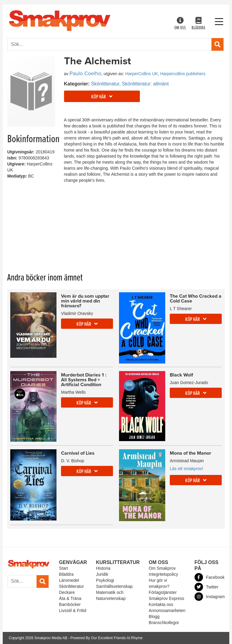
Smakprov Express (166, 598)
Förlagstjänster (163, 592)
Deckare (67, 592)
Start (63, 568)
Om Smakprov (162, 568)
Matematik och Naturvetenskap (111, 595)
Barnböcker (70, 604)
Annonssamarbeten (167, 610)
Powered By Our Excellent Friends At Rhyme (106, 638)
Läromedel (69, 580)
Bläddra (198, 24)
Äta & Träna (70, 598)
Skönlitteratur (71, 586)
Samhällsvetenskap (114, 586)
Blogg (154, 617)
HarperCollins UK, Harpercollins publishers (165, 74)
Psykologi (105, 580)
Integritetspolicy (163, 574)
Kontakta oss (161, 604)
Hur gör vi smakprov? (159, 583)
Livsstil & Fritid (72, 610)
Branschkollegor (164, 623)
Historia (103, 568)
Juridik (102, 574)
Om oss (180, 24)
